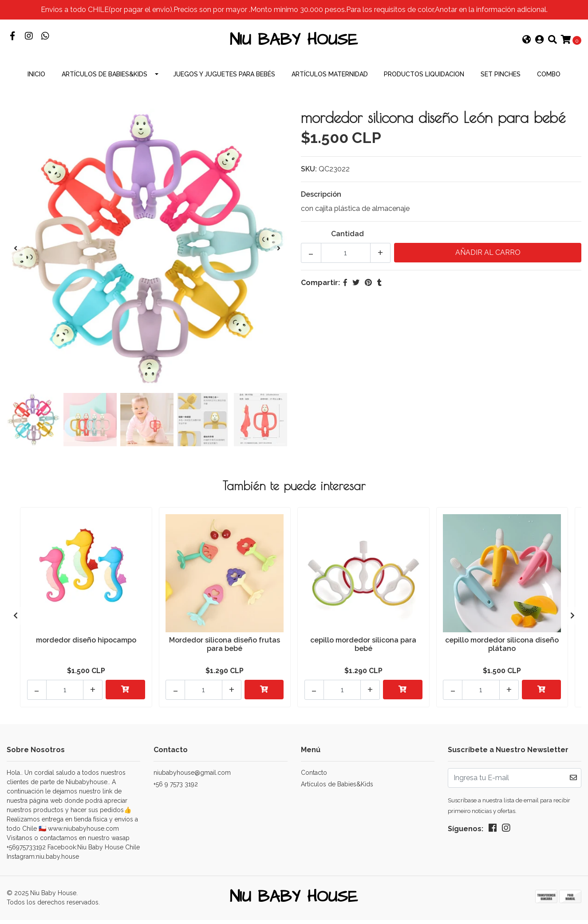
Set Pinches (501, 80)
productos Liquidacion (424, 80)
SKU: (309, 175)
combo (549, 80)
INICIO (36, 80)
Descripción (321, 200)
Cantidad (347, 240)
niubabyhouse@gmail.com (192, 775)
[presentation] (16, 254)
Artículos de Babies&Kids (105, 80)
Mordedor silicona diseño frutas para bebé (225, 650)
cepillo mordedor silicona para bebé (363, 650)
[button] (527, 44)
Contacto (314, 775)
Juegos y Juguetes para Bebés (224, 80)
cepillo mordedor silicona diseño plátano (502, 650)
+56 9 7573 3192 (176, 787)
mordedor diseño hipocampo (86, 645)
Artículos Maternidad (330, 80)
